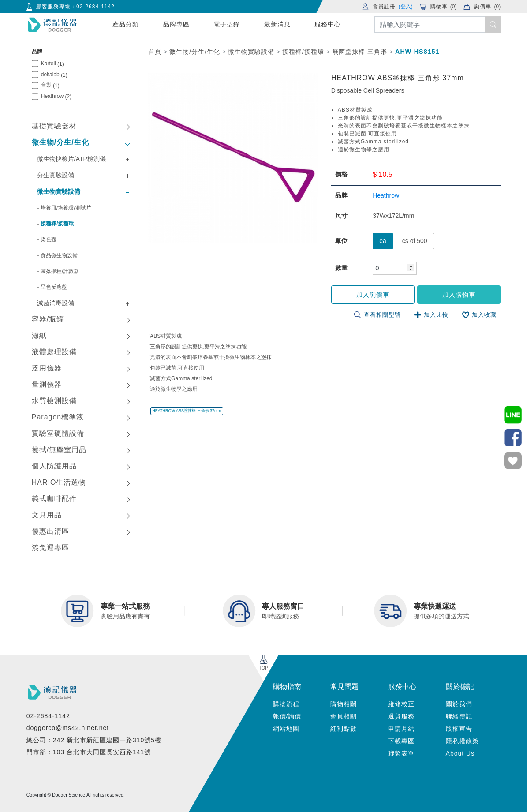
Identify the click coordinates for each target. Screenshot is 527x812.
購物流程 (286, 704)
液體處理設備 (54, 352)
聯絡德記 (459, 716)
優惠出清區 (50, 531)
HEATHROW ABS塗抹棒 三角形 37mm (187, 411)
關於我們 (459, 704)
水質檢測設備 (54, 401)
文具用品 (47, 515)
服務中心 (328, 24)
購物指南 (287, 687)
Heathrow (56, 96)
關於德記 (460, 687)
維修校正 (401, 704)
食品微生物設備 (59, 255)
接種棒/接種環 (57, 224)
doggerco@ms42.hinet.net (68, 728)
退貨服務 (401, 716)
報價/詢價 (287, 716)
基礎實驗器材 (54, 126)
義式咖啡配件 (54, 499)
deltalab (54, 75)
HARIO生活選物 (59, 482)
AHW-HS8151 (417, 52)
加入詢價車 (374, 295)
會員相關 (344, 716)
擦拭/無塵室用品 (59, 450)
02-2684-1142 (95, 7)
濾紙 (39, 335)
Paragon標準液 (58, 417)
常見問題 (344, 687)
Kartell (52, 64)
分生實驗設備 (56, 175)
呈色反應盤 (54, 287)
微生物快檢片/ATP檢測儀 (71, 159)
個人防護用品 (54, 466)
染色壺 (49, 239)
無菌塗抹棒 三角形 (360, 52)
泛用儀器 (47, 368)
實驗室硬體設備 (58, 433)
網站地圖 (286, 729)
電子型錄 (227, 24)
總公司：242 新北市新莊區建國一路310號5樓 (94, 740)
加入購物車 (459, 295)
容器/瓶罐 (48, 319)
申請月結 (401, 729)
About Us (460, 753)
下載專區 (401, 741)
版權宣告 (459, 729)
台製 (50, 85)
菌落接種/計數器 (60, 271)
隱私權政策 (462, 741)
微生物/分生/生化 (60, 142)
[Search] (438, 24)
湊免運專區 (50, 548)
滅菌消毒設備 (56, 303)
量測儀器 (47, 384)
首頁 (155, 52)
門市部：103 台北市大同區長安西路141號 (89, 752)
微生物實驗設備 (59, 191)
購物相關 (344, 704)
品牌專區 (176, 24)
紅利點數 (344, 729)
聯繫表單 (401, 753)
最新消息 (277, 24)
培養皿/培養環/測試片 (66, 208)
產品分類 (126, 24)
